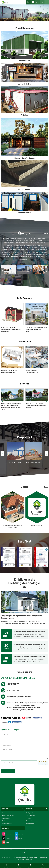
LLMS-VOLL (42, 850)
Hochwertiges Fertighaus (33, 821)
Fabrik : (10, 707)
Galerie (12, 850)
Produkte (6, 850)
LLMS (36, 850)
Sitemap (31, 850)
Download (17, 850)
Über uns (5, 813)
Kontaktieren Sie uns (8, 815)
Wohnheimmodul (31, 823)
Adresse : (11, 703)
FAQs (27, 850)
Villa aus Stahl (6, 818)
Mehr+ (46, 233)
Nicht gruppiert (30, 813)
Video (23, 850)
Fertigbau (29, 818)
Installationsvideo (7, 823)
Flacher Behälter (30, 815)
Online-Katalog (25, 853)
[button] (22, 19)
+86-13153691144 (13, 684)
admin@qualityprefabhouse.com (19, 697)
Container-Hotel (7, 821)
